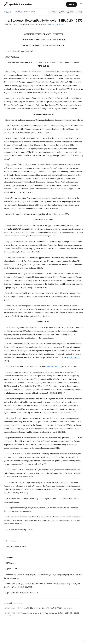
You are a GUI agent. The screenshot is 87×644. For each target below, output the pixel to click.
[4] (7, 584)
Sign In (71, 4)
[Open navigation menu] (81, 4)
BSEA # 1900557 (54, 367)
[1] (7, 563)
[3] (7, 574)
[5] (7, 593)
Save (53, 12)
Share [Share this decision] (70, 12)
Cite (61, 12)
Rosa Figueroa (24, 24)
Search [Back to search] (7, 12)
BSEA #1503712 (74, 357)
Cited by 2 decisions (56, 24)
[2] (7, 569)
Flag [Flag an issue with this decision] (79, 12)
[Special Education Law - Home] (18, 4)
